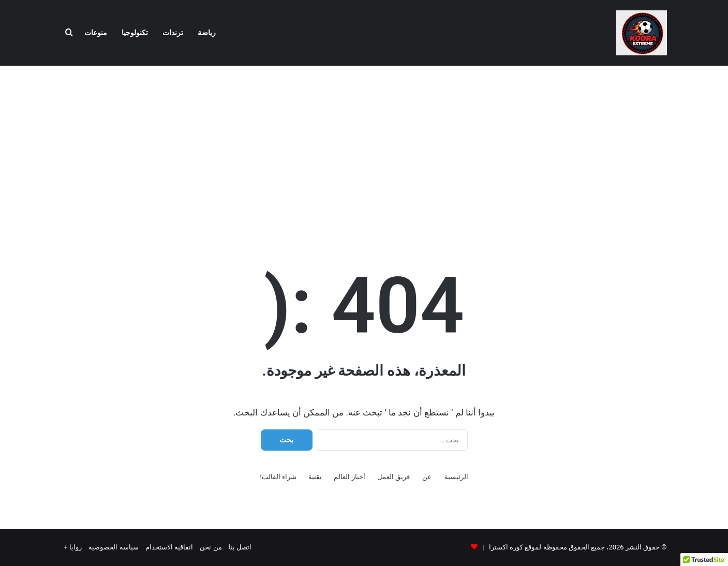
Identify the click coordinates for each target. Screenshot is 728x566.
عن (427, 477)
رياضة (207, 33)
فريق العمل (393, 477)
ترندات (173, 33)
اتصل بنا (240, 547)
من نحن (211, 547)
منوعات (96, 33)
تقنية (315, 477)
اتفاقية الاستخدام (169, 547)
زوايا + (73, 547)
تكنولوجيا (135, 33)
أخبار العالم (349, 477)
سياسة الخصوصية (113, 547)
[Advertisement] (364, 148)
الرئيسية (456, 477)
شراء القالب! (278, 477)
